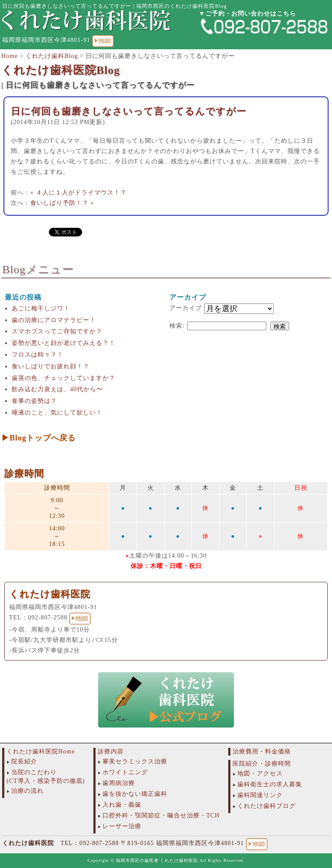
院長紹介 (24, 761)
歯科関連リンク (260, 795)
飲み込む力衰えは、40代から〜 (57, 389)
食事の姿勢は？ (34, 401)
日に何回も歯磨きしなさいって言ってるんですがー (129, 111)
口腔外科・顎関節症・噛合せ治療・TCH (161, 815)
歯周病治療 (119, 783)
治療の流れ (27, 791)
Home (10, 56)
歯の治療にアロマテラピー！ (54, 320)
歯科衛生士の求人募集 (270, 784)
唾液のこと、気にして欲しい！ (57, 413)
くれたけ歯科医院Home (41, 752)
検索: (177, 326)
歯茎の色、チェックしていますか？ (64, 378)
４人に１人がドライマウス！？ (81, 193)
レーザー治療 (122, 826)
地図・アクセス (260, 774)
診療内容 (111, 752)
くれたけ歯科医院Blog (61, 70)
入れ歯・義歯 (122, 805)
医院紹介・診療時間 (262, 764)
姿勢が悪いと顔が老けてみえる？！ (64, 343)
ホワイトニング (125, 772)
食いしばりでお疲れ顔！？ (51, 366)
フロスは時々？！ (38, 355)
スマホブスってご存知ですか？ (57, 331)
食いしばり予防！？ (59, 203)
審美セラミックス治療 (135, 761)
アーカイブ (186, 308)
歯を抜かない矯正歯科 (135, 794)
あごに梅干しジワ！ (41, 308)
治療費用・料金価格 (262, 752)
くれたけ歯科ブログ (267, 806)
